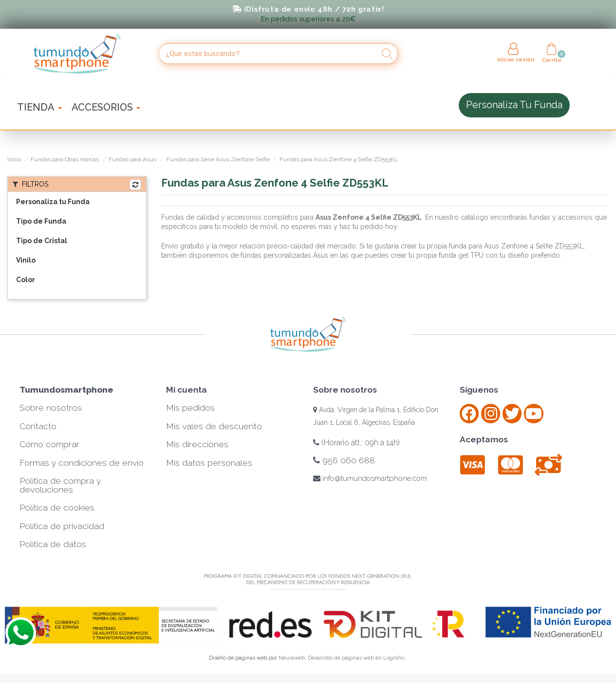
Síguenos (479, 390)
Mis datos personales (209, 463)
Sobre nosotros (51, 408)
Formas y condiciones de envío (82, 463)
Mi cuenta (187, 390)
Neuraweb (292, 658)
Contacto (38, 426)
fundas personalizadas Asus (283, 255)
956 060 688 (344, 460)
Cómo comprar (49, 444)
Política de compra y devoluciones (60, 485)
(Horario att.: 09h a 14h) (356, 443)
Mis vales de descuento (214, 426)
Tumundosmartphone (66, 390)
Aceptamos (484, 439)
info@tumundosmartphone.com (370, 478)
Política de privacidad (62, 526)
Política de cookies (57, 508)
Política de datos (53, 544)
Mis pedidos (190, 408)
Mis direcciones (197, 444)
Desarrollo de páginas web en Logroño (356, 658)
